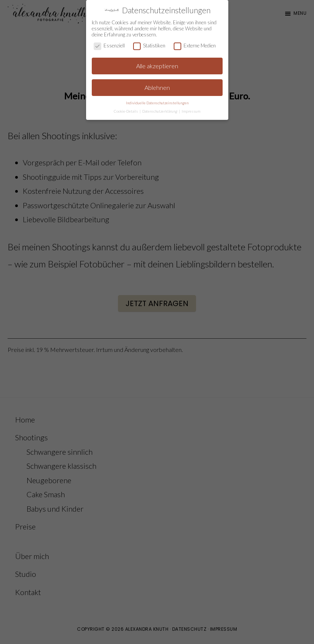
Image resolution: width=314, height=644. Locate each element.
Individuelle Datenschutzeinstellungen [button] (157, 103)
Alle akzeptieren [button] (157, 66)
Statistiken (149, 46)
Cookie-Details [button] (126, 111)
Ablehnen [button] (157, 87)
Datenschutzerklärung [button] (160, 111)
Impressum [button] (191, 111)
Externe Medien (195, 46)
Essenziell (109, 46)
